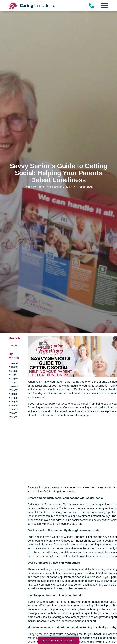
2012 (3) (13, 417)
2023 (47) (13, 375)
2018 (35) (13, 394)
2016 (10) (13, 402)
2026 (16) (13, 363)
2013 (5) (13, 413)
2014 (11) (13, 409)
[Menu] (104, 6)
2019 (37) (13, 390)
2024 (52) (13, 371)
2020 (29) (13, 386)
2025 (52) (13, 367)
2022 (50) (13, 379)
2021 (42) (13, 382)
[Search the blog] (14, 345)
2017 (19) (13, 398)
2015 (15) (13, 405)
